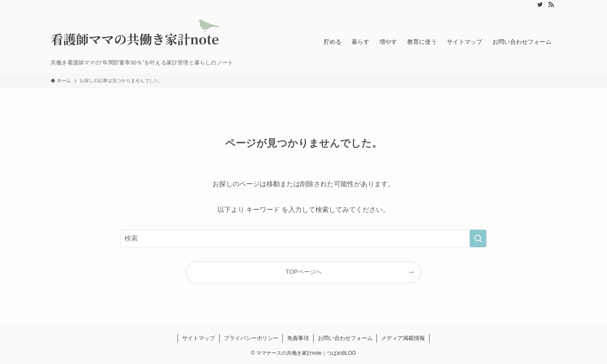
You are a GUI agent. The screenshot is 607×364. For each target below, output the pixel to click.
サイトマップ (199, 338)
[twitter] (540, 5)
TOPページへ (303, 272)
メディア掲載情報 (403, 338)
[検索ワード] (303, 238)
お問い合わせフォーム (345, 338)
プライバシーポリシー (251, 338)
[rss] (551, 5)
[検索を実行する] (478, 238)
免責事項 (298, 338)
